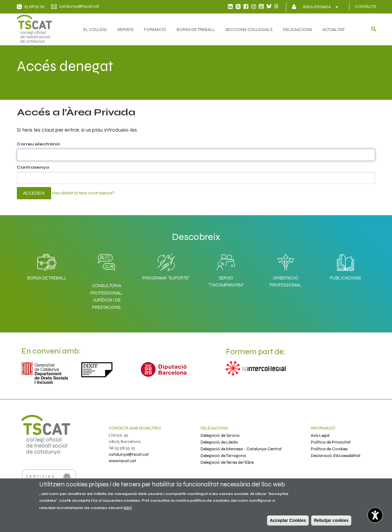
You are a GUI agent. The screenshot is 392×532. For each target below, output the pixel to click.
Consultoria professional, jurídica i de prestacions (106, 296)
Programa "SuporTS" (166, 265)
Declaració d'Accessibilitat (336, 456)
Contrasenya (33, 167)
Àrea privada (317, 9)
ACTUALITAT (334, 30)
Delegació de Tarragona (223, 456)
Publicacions (345, 265)
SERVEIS (125, 30)
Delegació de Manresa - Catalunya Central (241, 449)
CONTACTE (366, 7)
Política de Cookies (329, 449)
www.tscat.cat (122, 461)
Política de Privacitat (331, 442)
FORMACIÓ (155, 30)
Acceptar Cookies (288, 520)
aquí (128, 508)
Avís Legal (320, 435)
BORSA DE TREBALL (196, 30)
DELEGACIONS (298, 30)
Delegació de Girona (220, 435)
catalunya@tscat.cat (79, 6)
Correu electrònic (38, 144)
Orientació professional (286, 269)
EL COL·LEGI (95, 30)
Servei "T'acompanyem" (226, 269)
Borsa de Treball (47, 265)
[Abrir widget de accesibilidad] (375, 515)
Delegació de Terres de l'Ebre (227, 462)
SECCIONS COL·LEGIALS (249, 30)
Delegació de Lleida (219, 442)
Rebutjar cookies (331, 520)
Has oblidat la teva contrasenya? (83, 193)
